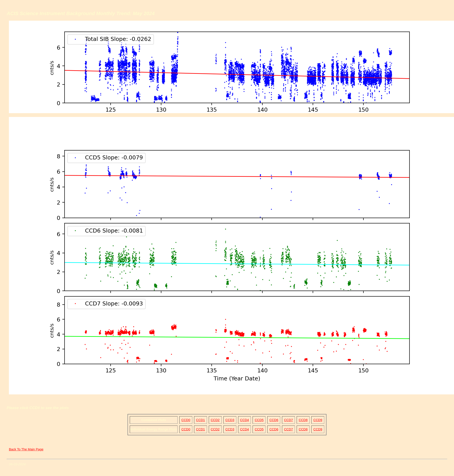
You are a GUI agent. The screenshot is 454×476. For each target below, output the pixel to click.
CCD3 (230, 420)
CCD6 (274, 420)
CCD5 (259, 420)
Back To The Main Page (26, 449)
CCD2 (215, 420)
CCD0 (186, 420)
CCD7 (288, 420)
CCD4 (245, 420)
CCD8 (303, 420)
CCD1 (201, 420)
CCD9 (318, 420)
